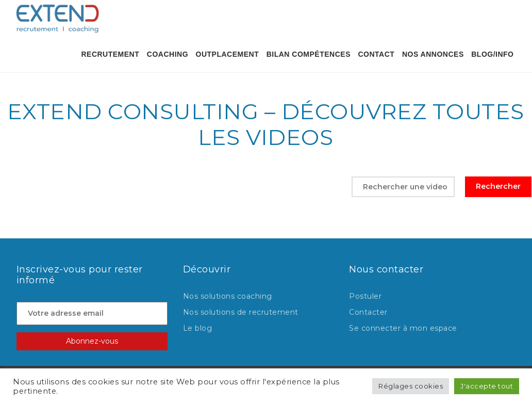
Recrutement (110, 54)
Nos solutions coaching (228, 296)
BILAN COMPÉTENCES (309, 54)
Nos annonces (433, 54)
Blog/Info (492, 54)
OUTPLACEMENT (228, 54)
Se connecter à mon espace (403, 328)
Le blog (198, 328)
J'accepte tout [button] (487, 386)
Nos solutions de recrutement (241, 312)
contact (377, 54)
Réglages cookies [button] (411, 386)
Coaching (168, 54)
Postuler (365, 296)
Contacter (368, 312)
